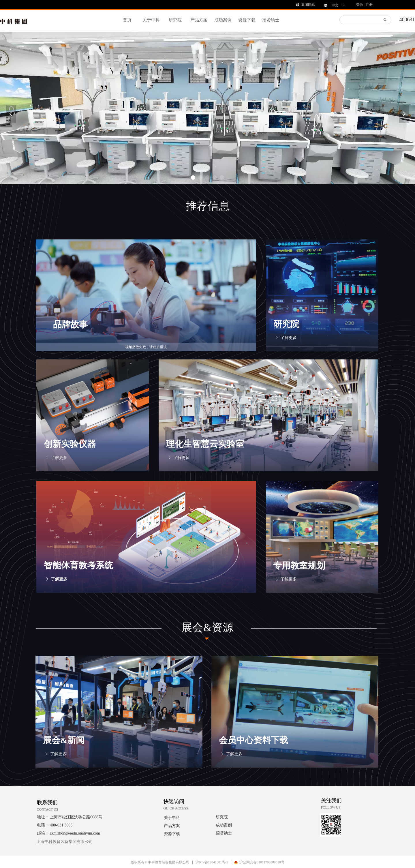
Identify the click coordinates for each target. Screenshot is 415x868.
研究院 (175, 20)
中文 (335, 5)
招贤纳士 (271, 20)
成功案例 (223, 20)
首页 (127, 20)
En (343, 5)
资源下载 (247, 20)
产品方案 (199, 20)
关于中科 (151, 20)
